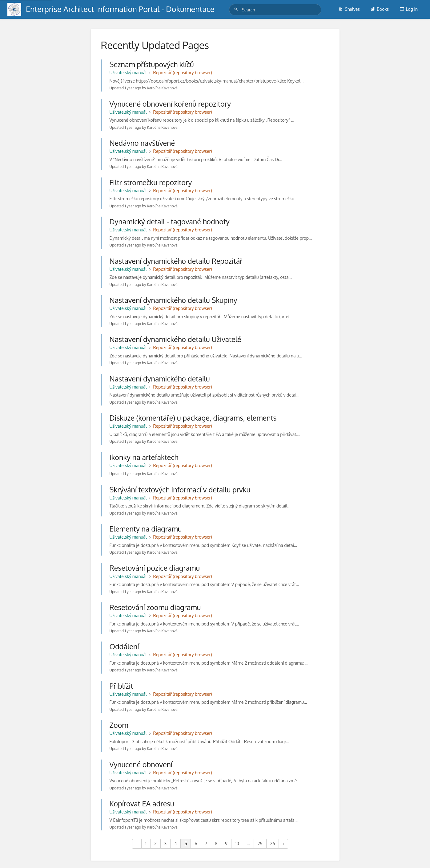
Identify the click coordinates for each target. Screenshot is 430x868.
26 (273, 844)
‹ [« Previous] (137, 844)
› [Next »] (283, 844)
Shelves (349, 9)
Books (380, 9)
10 (237, 844)
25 (260, 844)
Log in (409, 9)
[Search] (237, 9)
